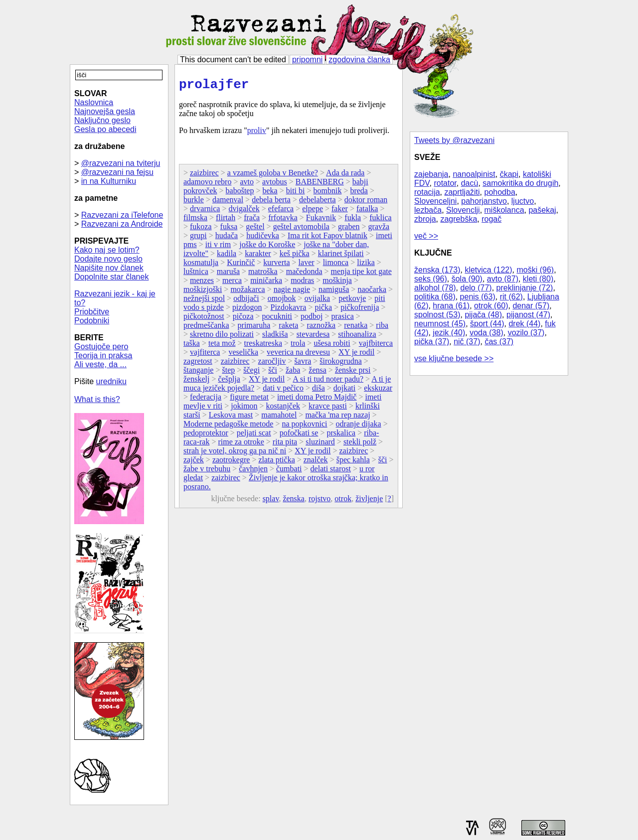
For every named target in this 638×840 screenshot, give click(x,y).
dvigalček (244, 211)
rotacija (427, 192)
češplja (229, 382)
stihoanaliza (357, 337)
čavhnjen (253, 472)
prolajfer (214, 86)
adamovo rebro (207, 185)
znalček (316, 463)
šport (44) (487, 324)
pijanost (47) (528, 315)
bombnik (328, 194)
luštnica (196, 274)
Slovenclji (463, 210)
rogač (491, 219)
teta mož (222, 346)
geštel (255, 229)
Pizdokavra (288, 310)
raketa (288, 328)
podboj (312, 319)
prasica (343, 319)
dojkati (344, 391)
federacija (206, 400)
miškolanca (504, 210)
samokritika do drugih (520, 183)
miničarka (266, 283)
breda (359, 194)
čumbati (289, 472)
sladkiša (275, 337)
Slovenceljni (435, 201)
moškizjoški (203, 292)
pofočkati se (299, 436)
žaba (293, 373)
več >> (426, 236)
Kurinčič (241, 265)
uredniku (111, 381)
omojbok (282, 301)
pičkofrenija (360, 310)
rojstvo (319, 501)
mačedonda (304, 274)
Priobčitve (92, 312)
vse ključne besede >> (454, 358)
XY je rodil (356, 355)
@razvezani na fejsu (117, 172)
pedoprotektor (206, 436)
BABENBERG (320, 185)
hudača (227, 238)
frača (252, 220)
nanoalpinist (474, 174)
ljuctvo (523, 201)
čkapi (509, 174)
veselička (243, 355)
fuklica (380, 220)
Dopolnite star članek (111, 277)
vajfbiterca (376, 346)
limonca (336, 265)
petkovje (352, 301)
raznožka (321, 328)
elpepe (313, 211)
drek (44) (524, 324)
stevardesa (313, 337)
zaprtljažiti (462, 192)
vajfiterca (205, 355)
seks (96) (431, 279)
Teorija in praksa (103, 355)
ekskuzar (378, 391)
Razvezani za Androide (122, 224)
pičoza (243, 319)
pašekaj (542, 210)
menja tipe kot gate (361, 274)
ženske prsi (353, 373)
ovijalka (318, 301)
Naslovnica (94, 102)
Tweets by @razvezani (454, 140)
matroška (263, 274)
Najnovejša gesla (105, 111)
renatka (356, 328)
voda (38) (486, 333)
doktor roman (366, 203)
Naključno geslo (102, 120)
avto (247, 185)
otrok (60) (491, 306)
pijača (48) (483, 315)
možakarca (247, 292)
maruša (228, 274)
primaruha (254, 328)
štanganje (198, 373)
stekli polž (360, 445)
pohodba (500, 192)
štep (228, 373)
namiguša (334, 292)
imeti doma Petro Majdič (317, 400)
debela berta (271, 203)
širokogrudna (340, 364)
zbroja (425, 219)
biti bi (296, 194)
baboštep (240, 194)
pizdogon (247, 310)
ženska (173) (437, 270)
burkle (194, 203)
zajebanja (431, 174)
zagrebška (459, 219)
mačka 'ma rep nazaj (337, 418)
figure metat (249, 400)
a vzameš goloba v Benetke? (273, 176)
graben (349, 229)
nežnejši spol (204, 301)
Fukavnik (321, 220)
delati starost (331, 472)
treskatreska (263, 346)
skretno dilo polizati (222, 337)
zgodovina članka (359, 60)
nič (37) (467, 342)
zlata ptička (276, 463)
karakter (258, 256)
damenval (228, 203)
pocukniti (277, 319)
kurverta (276, 265)
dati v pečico (283, 391)
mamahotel (279, 418)
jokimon (244, 409)
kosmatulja (201, 265)
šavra (303, 364)
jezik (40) (449, 333)
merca (232, 283)
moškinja (337, 283)
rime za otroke (241, 445)
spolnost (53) (437, 315)
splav (271, 501)
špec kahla (353, 463)
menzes (202, 283)
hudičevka (263, 238)
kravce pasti (328, 409)
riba (382, 328)
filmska (195, 220)
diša (319, 391)
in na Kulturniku (109, 181)
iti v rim (218, 247)
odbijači (246, 301)
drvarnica (205, 211)
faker (340, 211)
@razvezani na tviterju (121, 163)
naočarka (372, 292)
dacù (470, 183)
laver (307, 265)
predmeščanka (206, 328)
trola (298, 346)
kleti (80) (538, 279)
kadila (227, 256)
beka (270, 194)
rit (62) (511, 297)
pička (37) (432, 342)
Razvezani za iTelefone (122, 215)
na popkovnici (304, 427)
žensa (318, 373)
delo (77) (476, 288)
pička (324, 310)
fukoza (201, 229)
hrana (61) (451, 306)
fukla (353, 220)
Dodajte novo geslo (108, 259)
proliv (257, 133)
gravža (379, 229)
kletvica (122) (488, 270)
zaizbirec (204, 176)
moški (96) (535, 270)
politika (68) (435, 297)
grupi (198, 238)
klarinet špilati (341, 256)
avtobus (275, 185)
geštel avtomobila (301, 229)
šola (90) (467, 279)
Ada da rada (345, 176)
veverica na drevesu (298, 355)
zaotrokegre (231, 463)
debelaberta (318, 203)
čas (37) (499, 342)
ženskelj (196, 382)
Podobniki (92, 321)
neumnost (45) (440, 324)
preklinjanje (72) (525, 288)
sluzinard (320, 445)
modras (302, 283)
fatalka (367, 211)
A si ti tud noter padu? (328, 382)
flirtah (226, 220)
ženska (294, 501)
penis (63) (478, 297)
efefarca (281, 211)
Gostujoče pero (101, 347)
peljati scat (254, 436)
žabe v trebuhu (207, 472)
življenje (369, 501)
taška (192, 346)
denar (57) (531, 306)
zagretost (198, 364)
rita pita (285, 445)
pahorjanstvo (484, 201)
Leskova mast (231, 418)
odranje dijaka (359, 427)
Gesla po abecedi (105, 129)
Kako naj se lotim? (107, 250)
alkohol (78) (435, 288)
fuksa (229, 229)
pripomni (307, 60)
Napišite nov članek (109, 268)
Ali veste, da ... (100, 364)
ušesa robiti (332, 346)
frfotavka (283, 220)
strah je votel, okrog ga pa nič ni (235, 454)
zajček (194, 463)
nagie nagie (292, 292)
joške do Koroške (267, 247)
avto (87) (503, 279)
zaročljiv (272, 364)
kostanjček (283, 409)
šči (273, 373)
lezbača (428, 210)
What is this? (97, 399)
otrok (343, 501)
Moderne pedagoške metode (228, 427)
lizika (366, 265)
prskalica (341, 436)
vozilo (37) (526, 333)
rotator (445, 183)
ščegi (251, 373)
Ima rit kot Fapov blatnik (327, 238)
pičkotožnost (204, 319)
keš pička (295, 256)
